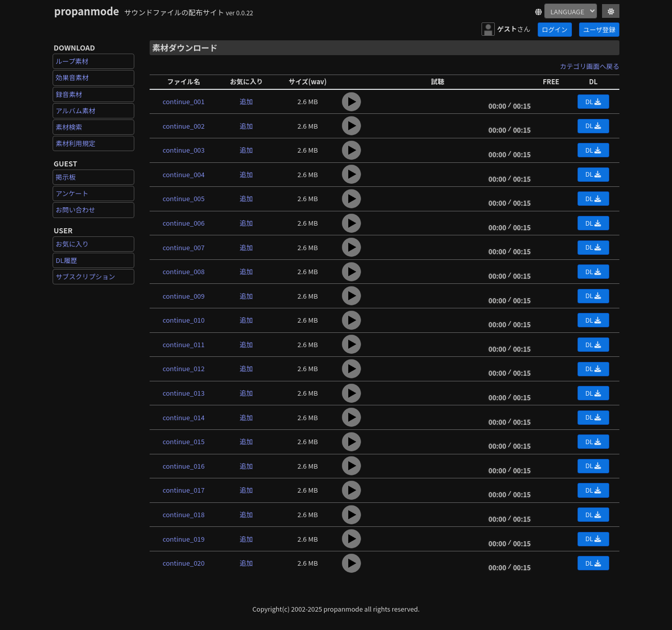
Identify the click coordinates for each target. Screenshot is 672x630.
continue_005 (184, 198)
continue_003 (184, 150)
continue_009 (184, 296)
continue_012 (184, 368)
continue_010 (184, 320)
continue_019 (184, 539)
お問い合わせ (76, 210)
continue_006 (184, 223)
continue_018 (184, 514)
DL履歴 (66, 260)
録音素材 (69, 94)
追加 (247, 101)
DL (593, 101)
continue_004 (184, 174)
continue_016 (184, 466)
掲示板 (66, 177)
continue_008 (184, 271)
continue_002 (184, 126)
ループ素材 (72, 61)
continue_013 (184, 393)
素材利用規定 (76, 143)
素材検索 (69, 127)
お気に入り (72, 244)
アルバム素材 (76, 111)
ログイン (555, 29)
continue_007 (184, 247)
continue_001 (184, 101)
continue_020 (184, 563)
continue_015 (184, 441)
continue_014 (184, 417)
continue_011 (184, 344)
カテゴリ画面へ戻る (590, 66)
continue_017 (184, 490)
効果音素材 (72, 77)
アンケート (72, 193)
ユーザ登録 (599, 29)
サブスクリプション (86, 276)
